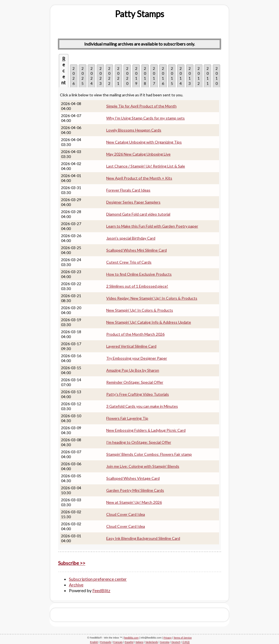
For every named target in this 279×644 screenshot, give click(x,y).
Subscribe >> (72, 563)
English (94, 642)
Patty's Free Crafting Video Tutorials (138, 394)
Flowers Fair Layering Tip (127, 418)
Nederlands (152, 642)
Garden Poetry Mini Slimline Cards (135, 490)
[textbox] (139, 14)
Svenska (165, 642)
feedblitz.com (131, 638)
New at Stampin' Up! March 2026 (134, 502)
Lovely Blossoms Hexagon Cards (134, 130)
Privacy (168, 638)
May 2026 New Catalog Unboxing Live (138, 154)
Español (129, 642)
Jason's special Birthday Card (131, 238)
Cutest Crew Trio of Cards (129, 262)
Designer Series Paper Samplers (133, 202)
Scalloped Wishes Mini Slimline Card (137, 250)
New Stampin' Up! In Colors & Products (140, 310)
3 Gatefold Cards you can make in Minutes (142, 406)
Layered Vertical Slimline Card (131, 346)
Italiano (139, 642)
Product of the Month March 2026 (135, 334)
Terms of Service (183, 638)
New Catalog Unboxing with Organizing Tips (144, 142)
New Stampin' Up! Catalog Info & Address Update (149, 322)
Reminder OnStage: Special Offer (135, 382)
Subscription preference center (98, 579)
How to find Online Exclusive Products (139, 274)
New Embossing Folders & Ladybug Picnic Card (146, 430)
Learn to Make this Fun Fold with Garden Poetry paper (152, 226)
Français (118, 642)
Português (106, 642)
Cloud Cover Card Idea (126, 514)
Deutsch (176, 642)
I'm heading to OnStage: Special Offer (139, 442)
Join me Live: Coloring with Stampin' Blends (143, 466)
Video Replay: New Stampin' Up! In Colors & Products (152, 298)
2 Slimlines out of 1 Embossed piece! (137, 286)
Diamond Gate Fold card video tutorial (138, 214)
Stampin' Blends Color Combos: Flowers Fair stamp (149, 454)
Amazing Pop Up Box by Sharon (133, 370)
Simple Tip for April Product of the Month (141, 106)
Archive (76, 585)
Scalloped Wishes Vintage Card (133, 478)
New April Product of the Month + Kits (139, 178)
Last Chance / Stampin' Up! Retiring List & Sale (146, 166)
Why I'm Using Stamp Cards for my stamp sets (145, 118)
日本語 (186, 642)
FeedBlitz (101, 590)
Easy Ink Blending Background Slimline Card (143, 538)
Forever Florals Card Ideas (128, 190)
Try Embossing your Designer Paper (137, 358)
